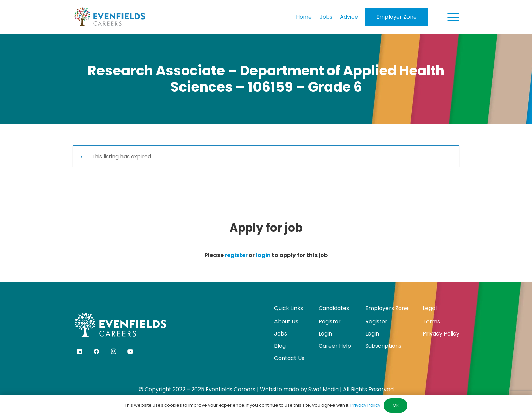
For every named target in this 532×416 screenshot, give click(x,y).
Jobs (281, 334)
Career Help (335, 346)
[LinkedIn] (79, 351)
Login (325, 334)
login (263, 255)
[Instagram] (113, 351)
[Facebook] (96, 351)
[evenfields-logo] (109, 17)
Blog (280, 346)
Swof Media (324, 389)
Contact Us (289, 358)
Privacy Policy (441, 334)
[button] (453, 17)
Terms (431, 321)
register (236, 255)
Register (330, 321)
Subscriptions (383, 346)
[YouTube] (130, 351)
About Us (286, 321)
